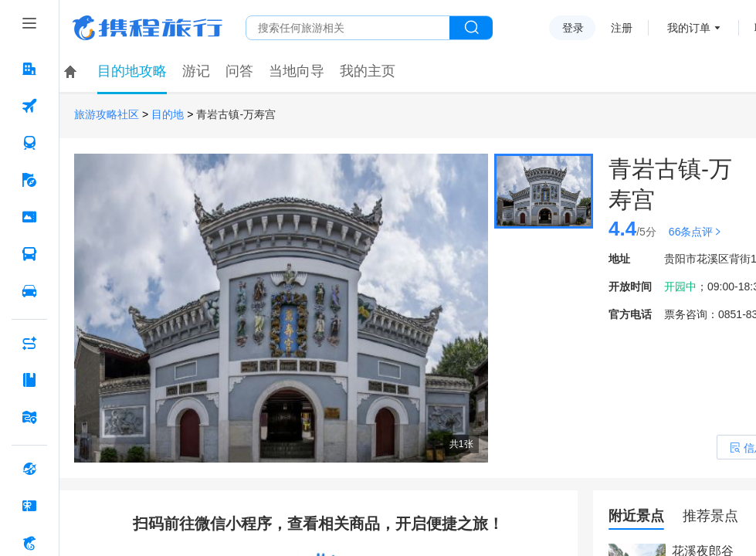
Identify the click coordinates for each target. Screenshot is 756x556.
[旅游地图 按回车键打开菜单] (29, 417)
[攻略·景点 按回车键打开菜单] (29, 380)
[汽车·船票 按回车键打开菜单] (29, 254)
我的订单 (689, 28)
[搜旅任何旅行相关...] (348, 28)
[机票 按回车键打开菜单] (29, 106)
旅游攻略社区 (107, 115)
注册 (622, 28)
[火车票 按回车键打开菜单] (29, 143)
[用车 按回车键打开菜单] (29, 291)
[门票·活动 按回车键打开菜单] (29, 217)
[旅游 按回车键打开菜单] (29, 180)
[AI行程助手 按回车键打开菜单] (29, 343)
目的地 (168, 115)
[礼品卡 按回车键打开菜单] (29, 506)
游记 (196, 71)
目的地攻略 (132, 71)
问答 (239, 71)
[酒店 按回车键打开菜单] (29, 69)
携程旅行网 (147, 28)
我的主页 (368, 71)
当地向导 (297, 71)
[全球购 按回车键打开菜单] (29, 469)
